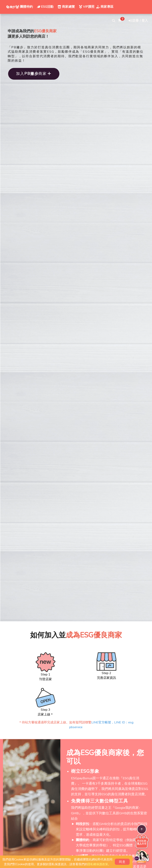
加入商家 (34, 74)
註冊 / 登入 (138, 21)
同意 (122, 862)
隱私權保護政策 (98, 864)
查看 (142, 844)
